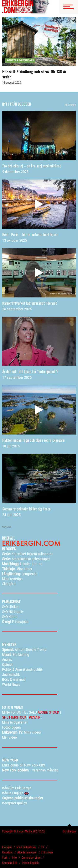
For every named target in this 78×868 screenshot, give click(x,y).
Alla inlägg (70, 105)
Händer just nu (22, 564)
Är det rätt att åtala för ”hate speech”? (30, 371)
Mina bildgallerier (26, 847)
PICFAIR (35, 717)
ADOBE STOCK (48, 712)
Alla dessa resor (27, 852)
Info (14, 858)
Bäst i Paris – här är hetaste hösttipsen (30, 234)
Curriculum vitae (31, 858)
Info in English (30, 863)
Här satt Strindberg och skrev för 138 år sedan (34, 74)
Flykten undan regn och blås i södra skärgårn (33, 440)
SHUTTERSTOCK (14, 717)
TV (43, 847)
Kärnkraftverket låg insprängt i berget (30, 303)
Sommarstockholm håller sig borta (26, 509)
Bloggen (7, 847)
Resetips (7, 852)
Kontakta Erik (10, 863)
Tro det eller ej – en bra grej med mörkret (32, 166)
